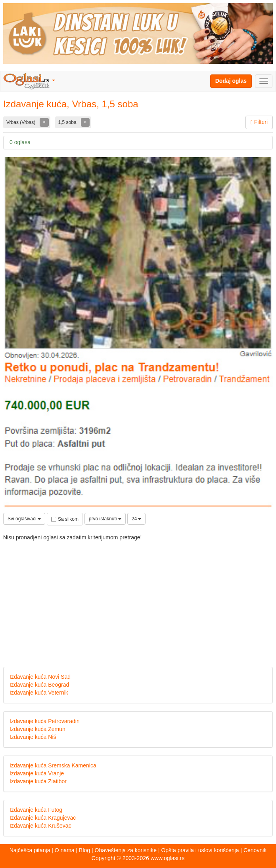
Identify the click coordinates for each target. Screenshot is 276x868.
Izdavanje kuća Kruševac (40, 826)
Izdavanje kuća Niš (33, 737)
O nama (65, 850)
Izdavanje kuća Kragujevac (43, 818)
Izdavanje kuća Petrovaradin (45, 721)
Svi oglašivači (24, 519)
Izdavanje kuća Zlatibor (38, 781)
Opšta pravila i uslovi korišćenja (200, 850)
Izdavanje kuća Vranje (37, 773)
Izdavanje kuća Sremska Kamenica (53, 765)
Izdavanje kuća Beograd (39, 685)
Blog (84, 850)
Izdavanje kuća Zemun (37, 729)
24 (137, 519)
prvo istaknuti (105, 519)
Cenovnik (255, 850)
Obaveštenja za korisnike (126, 850)
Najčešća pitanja (30, 850)
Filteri (259, 122)
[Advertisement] (138, 598)
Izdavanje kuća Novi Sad (40, 677)
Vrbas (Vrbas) (21, 122)
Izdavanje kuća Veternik (39, 693)
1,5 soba (68, 122)
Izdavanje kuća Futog (36, 810)
